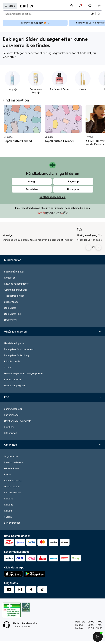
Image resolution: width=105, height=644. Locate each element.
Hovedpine (73, 189)
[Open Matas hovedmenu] (10, 6)
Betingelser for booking (17, 355)
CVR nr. (8, 517)
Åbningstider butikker (16, 290)
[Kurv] (99, 6)
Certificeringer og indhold (18, 421)
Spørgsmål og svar (14, 272)
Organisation (11, 456)
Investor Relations (14, 462)
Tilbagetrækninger (14, 296)
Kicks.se (9, 499)
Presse (8, 474)
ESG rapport (11, 433)
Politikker (9, 427)
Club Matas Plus (13, 314)
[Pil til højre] (98, 247)
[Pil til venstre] (88, 247)
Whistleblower (12, 468)
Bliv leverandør (12, 523)
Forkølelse (32, 189)
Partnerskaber (12, 415)
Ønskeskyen (11, 320)
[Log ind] (81, 6)
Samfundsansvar (13, 409)
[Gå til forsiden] (26, 6)
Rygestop (73, 181)
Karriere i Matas (12, 493)
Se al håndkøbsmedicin (53, 197)
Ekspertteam (11, 302)
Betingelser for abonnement (19, 349)
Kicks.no (9, 505)
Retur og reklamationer (16, 284)
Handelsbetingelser (14, 343)
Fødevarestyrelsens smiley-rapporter (24, 373)
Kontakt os (10, 278)
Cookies (8, 367)
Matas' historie (12, 486)
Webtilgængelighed (14, 385)
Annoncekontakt (13, 480)
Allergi (32, 181)
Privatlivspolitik (12, 361)
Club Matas (10, 308)
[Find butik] (72, 6)
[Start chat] (98, 637)
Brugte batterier (13, 379)
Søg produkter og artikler (19, 14)
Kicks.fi (8, 511)
